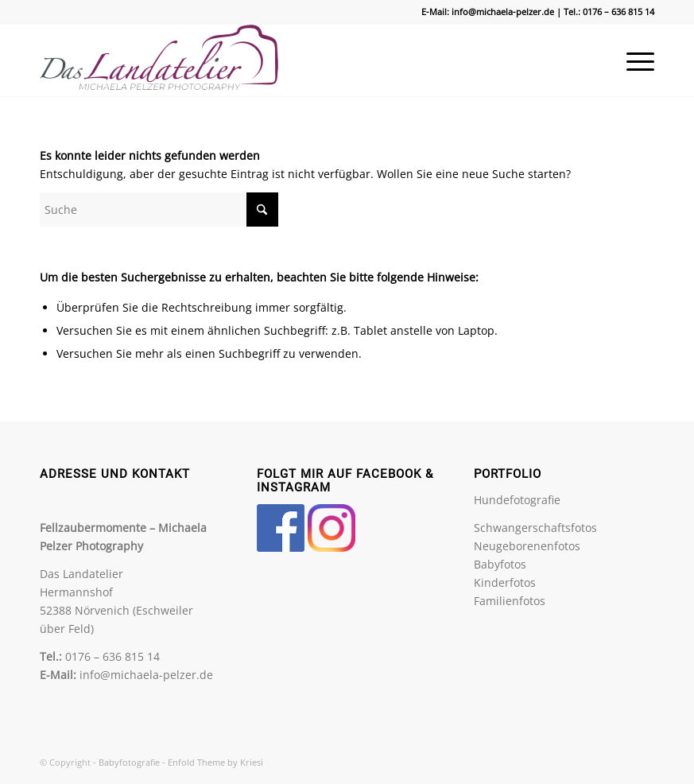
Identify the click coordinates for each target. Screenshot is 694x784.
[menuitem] (632, 60)
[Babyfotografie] (159, 60)
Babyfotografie (129, 762)
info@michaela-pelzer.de (503, 12)
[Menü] (632, 60)
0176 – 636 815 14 (618, 12)
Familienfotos (510, 601)
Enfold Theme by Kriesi (215, 762)
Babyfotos (500, 564)
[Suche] (159, 210)
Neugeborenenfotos (527, 546)
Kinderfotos (505, 582)
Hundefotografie (517, 500)
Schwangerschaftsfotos (535, 528)
